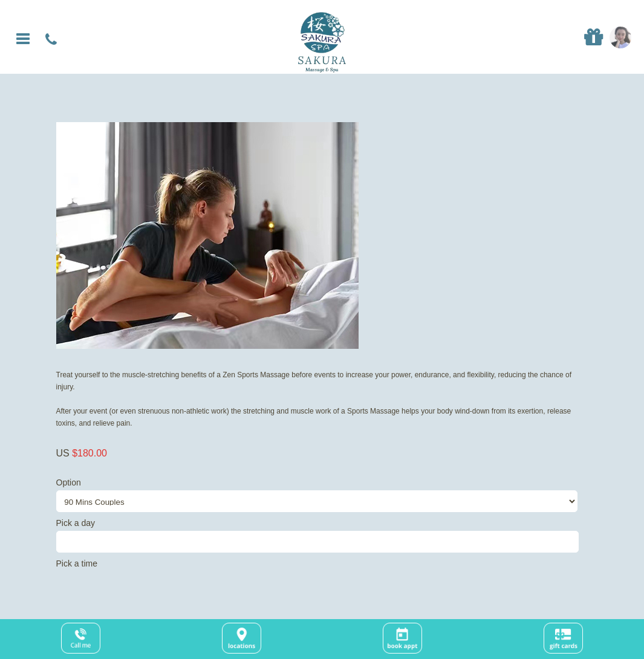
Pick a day (322, 535)
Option (322, 495)
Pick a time (77, 563)
